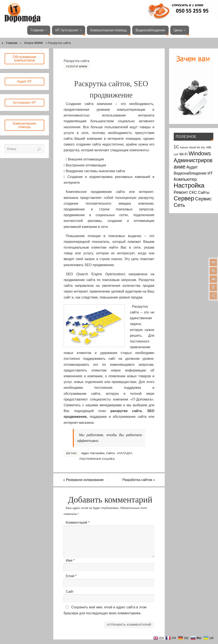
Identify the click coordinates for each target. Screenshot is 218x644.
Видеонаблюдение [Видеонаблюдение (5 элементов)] (190, 173)
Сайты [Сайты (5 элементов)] (204, 192)
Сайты (110, 453)
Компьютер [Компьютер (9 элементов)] (185, 179)
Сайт (70, 592)
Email (71, 576)
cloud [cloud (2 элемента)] (192, 147)
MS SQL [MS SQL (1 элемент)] (201, 147)
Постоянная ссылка (97, 459)
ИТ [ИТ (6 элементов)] (210, 173)
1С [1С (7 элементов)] (176, 147)
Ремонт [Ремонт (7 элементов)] (181, 192)
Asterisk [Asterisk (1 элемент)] (184, 147)
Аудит (85, 453)
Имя (70, 560)
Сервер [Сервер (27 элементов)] (184, 198)
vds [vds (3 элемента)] (209, 147)
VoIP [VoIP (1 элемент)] (176, 154)
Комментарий (78, 523)
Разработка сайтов (138, 480)
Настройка (97, 453)
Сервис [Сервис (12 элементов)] (203, 199)
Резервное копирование (84, 480)
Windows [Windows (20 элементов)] (200, 153)
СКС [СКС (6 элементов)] (193, 192)
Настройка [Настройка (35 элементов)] (189, 185)
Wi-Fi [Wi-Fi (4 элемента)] (184, 154)
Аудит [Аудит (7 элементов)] (192, 167)
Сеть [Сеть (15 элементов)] (179, 205)
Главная (12, 43)
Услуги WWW (33, 43)
